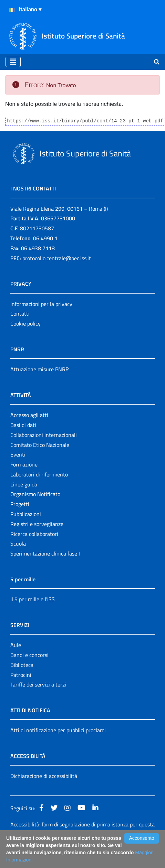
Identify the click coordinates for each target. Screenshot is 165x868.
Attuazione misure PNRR (40, 369)
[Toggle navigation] (13, 62)
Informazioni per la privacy (41, 304)
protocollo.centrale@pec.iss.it (57, 258)
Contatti (20, 314)
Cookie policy (25, 323)
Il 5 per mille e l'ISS (33, 599)
